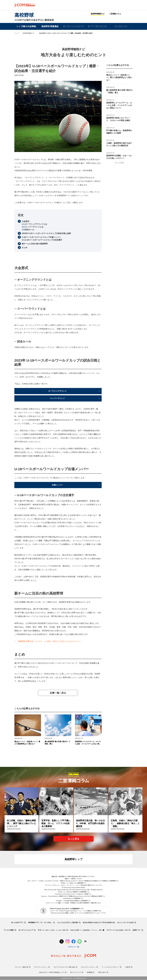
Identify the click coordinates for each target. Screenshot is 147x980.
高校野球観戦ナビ (98, 14)
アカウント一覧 (73, 947)
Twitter (126, 14)
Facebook (131, 14)
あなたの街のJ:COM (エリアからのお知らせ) (99, 922)
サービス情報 (10, 930)
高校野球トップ (74, 859)
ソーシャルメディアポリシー (111, 967)
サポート (53, 930)
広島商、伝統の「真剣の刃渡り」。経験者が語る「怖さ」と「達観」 (125, 823)
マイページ (118, 930)
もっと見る (119, 163)
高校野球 (24, 15)
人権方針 (129, 967)
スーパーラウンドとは (34, 227)
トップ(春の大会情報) (26, 26)
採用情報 (90, 972)
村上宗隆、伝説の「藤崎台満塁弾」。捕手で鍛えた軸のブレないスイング (21, 823)
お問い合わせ (103, 972)
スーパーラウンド (57, 398)
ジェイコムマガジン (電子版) (69, 922)
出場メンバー (57, 485)
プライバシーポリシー (42, 967)
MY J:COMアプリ (18, 922)
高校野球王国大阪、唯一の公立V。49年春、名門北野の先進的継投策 (90, 823)
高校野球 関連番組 (50, 26)
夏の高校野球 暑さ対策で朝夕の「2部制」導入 (57, 743)
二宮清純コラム (115, 14)
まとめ (25, 247)
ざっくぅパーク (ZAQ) (127, 922)
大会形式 (25, 221)
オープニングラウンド (57, 391)
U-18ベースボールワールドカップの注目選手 (44, 240)
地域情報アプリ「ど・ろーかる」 (41, 922)
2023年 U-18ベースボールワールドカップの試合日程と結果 (46, 233)
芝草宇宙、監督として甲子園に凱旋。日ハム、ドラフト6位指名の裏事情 (56, 823)
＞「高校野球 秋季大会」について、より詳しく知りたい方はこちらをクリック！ (48, 641)
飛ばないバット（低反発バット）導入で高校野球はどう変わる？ (27, 743)
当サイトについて (77, 972)
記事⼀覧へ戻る (58, 693)
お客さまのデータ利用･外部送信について (53, 972)
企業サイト (138, 930)
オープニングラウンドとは (36, 224)
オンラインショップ (27, 930)
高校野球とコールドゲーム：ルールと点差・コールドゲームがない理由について (88, 743)
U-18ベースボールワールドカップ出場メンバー (41, 237)
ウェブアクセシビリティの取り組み (65, 967)
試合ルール (30, 230)
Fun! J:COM (87, 930)
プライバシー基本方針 (22, 967)
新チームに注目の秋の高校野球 (35, 244)
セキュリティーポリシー (89, 967)
